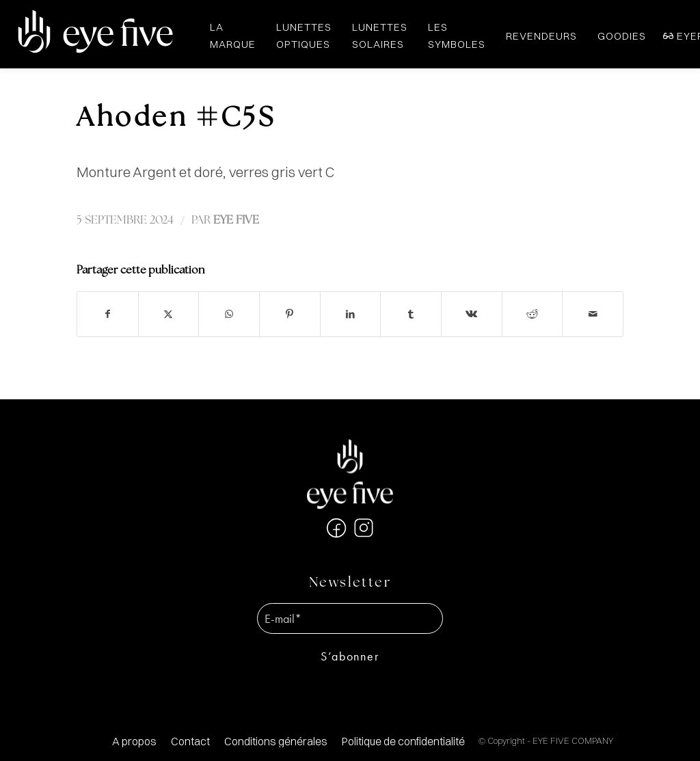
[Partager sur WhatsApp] (229, 314)
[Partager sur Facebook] (108, 314)
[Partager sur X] (169, 314)
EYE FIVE (236, 221)
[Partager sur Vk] (472, 314)
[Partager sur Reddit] (533, 314)
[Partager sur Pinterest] (290, 314)
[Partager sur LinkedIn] (351, 314)
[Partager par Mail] (593, 314)
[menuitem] (134, 742)
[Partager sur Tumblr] (411, 314)
